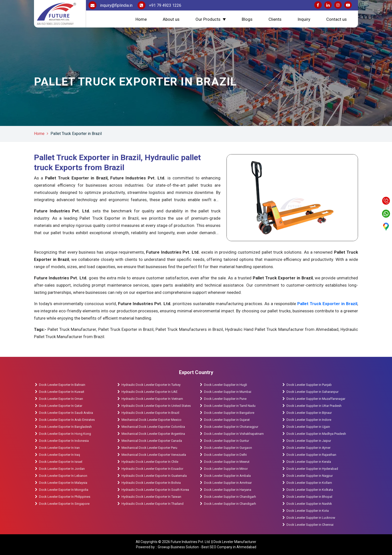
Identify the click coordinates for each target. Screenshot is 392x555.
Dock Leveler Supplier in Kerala (309, 462)
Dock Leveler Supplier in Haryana (228, 490)
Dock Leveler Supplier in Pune (225, 399)
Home (141, 19)
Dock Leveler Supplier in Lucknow (311, 518)
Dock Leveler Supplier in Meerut (227, 462)
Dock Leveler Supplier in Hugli (225, 385)
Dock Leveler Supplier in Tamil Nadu (230, 406)
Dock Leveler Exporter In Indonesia (64, 441)
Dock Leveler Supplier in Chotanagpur (231, 427)
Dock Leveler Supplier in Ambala (227, 476)
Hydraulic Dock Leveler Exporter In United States (156, 406)
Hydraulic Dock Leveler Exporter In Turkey (151, 385)
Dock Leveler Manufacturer (235, 542)
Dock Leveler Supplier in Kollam (310, 483)
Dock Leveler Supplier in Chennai (310, 525)
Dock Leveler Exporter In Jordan (62, 469)
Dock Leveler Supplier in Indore (309, 420)
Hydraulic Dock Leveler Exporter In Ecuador (152, 469)
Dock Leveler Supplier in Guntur (226, 441)
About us (171, 19)
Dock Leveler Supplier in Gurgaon (228, 448)
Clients (275, 19)
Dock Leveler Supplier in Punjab (309, 385)
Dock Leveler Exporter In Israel (61, 462)
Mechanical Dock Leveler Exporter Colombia (153, 427)
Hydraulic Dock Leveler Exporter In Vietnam (152, 399)
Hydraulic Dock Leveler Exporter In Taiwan (151, 497)
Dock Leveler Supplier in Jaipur (309, 441)
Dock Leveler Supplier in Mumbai (228, 392)
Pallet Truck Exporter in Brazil (76, 134)
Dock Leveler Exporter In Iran (59, 448)
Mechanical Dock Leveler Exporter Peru (149, 448)
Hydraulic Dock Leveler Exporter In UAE (149, 392)
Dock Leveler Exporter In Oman (61, 399)
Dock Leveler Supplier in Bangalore (229, 413)
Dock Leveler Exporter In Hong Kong (65, 434)
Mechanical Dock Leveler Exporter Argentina (153, 434)
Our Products (208, 19)
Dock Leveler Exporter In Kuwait (62, 392)
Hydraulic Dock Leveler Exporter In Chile (150, 462)
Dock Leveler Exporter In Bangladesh (65, 427)
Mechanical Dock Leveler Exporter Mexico (151, 420)
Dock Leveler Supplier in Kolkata (310, 490)
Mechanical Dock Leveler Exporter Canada (152, 441)
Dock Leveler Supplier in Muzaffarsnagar (316, 399)
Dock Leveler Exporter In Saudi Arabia (66, 413)
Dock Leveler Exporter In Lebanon (63, 476)
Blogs (247, 19)
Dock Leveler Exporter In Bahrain (62, 385)
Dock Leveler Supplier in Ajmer (308, 448)
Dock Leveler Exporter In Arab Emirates (67, 420)
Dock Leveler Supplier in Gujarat (227, 420)
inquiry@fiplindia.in (110, 5)
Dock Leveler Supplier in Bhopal (309, 497)
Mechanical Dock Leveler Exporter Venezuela (154, 455)
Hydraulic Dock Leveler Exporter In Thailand (152, 504)
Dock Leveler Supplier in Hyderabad (312, 469)
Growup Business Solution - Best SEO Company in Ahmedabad (207, 547)
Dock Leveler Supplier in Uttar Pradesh (314, 406)
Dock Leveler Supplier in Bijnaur (309, 413)
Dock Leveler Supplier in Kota (308, 511)
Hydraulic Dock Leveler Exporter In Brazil (150, 413)
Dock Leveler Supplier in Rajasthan (311, 455)
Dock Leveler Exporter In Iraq (59, 455)
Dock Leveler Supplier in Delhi (225, 455)
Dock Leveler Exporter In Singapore (64, 504)
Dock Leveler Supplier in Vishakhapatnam (234, 434)
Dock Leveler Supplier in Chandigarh (230, 497)
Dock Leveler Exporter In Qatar (61, 406)
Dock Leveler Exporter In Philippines (65, 497)
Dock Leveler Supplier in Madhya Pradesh (316, 434)
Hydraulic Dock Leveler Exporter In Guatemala (154, 476)
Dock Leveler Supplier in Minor (226, 469)
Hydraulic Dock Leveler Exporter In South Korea (155, 490)
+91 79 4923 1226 (159, 5)
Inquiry (304, 19)
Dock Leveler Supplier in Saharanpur (312, 392)
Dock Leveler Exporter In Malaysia (63, 483)
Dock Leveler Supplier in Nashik (309, 504)
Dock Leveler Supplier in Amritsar (228, 483)
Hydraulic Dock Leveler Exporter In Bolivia (151, 483)
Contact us (336, 19)
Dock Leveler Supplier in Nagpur (310, 476)
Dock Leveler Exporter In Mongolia (64, 490)
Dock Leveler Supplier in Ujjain (308, 427)
